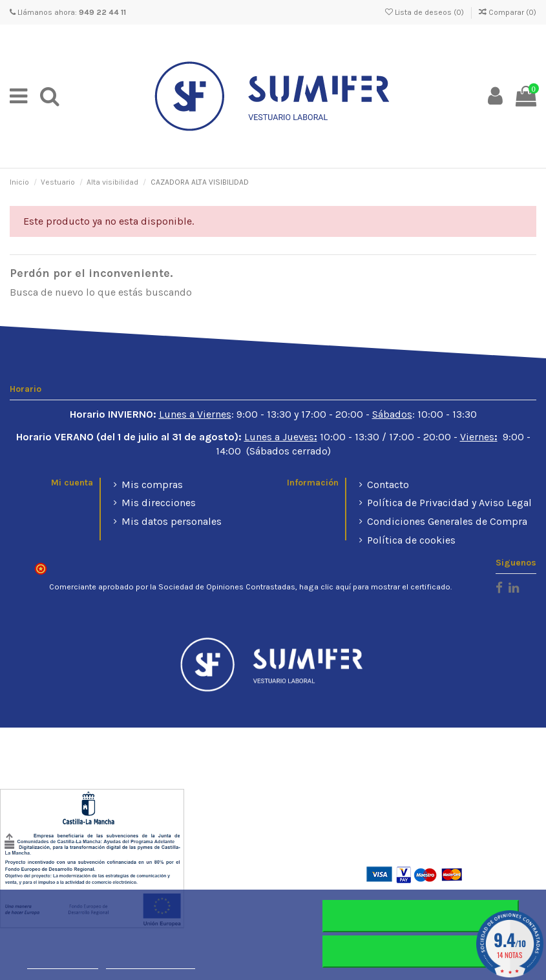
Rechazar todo (420, 916)
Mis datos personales (172, 521)
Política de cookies (411, 540)
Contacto (388, 485)
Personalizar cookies (151, 963)
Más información (63, 963)
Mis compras (152, 485)
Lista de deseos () (425, 12)
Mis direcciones (159, 503)
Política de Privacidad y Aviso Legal (449, 503)
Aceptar (421, 952)
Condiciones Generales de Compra (447, 521)
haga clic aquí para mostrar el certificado (375, 587)
